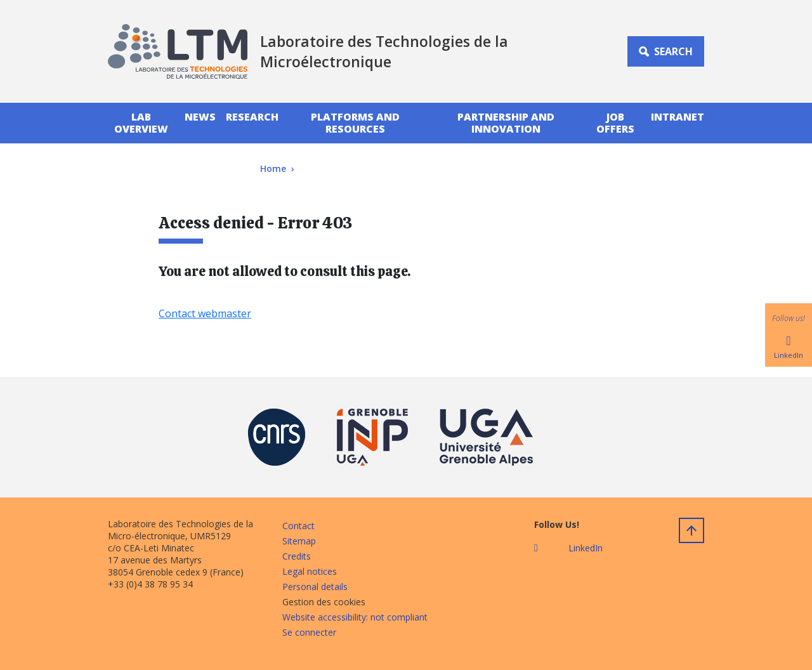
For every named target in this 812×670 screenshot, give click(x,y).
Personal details (315, 587)
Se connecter (309, 632)
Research (252, 117)
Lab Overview (141, 123)
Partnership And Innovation (506, 123)
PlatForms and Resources (355, 123)
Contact (298, 526)
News (200, 117)
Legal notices (310, 571)
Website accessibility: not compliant (355, 617)
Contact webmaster (205, 313)
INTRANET (678, 117)
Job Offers (615, 123)
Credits (297, 556)
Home (273, 168)
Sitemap (299, 541)
